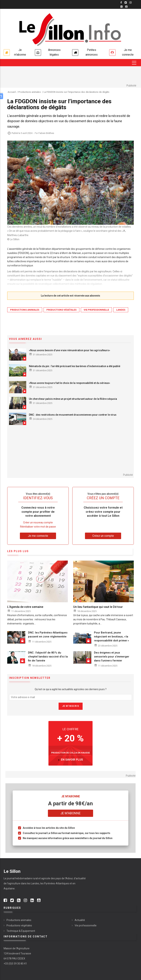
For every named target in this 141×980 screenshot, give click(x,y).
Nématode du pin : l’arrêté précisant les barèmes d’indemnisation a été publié (75, 366)
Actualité (80, 920)
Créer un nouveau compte (38, 523)
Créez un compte (103, 536)
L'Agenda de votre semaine (25, 607)
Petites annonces (92, 52)
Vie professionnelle (96, 310)
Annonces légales (54, 52)
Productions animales (25, 310)
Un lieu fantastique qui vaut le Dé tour (98, 607)
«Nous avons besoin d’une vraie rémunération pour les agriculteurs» (70, 350)
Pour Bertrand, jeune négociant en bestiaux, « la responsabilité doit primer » (111, 637)
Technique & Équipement (21, 931)
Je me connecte (128, 52)
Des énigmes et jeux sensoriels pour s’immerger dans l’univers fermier (112, 657)
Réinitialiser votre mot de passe (38, 527)
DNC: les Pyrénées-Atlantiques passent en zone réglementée (48, 635)
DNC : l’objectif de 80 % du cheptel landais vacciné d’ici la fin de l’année (48, 657)
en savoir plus (72, 760)
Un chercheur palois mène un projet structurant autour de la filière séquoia (73, 399)
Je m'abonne (20, 52)
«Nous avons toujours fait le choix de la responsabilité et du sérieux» (70, 383)
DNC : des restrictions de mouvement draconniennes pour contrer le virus (73, 415)
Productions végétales (61, 310)
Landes (121, 310)
